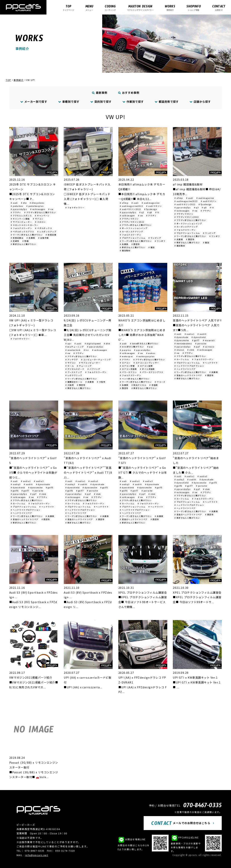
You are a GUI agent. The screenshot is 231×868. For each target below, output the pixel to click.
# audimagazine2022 (131, 206)
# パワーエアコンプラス (152, 372)
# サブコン (38, 219)
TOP (8, 80)
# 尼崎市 (15, 241)
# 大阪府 (70, 385)
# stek (191, 350)
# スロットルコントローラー (25, 225)
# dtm (107, 343)
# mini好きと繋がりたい (132, 347)
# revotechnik (73, 350)
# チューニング (84, 366)
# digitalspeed (93, 343)
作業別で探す (133, 101)
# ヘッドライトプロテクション (189, 366)
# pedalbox (17, 206)
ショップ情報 (194, 8)
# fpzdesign (151, 209)
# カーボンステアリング (131, 232)
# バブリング (94, 369)
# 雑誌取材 (125, 250)
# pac (150, 347)
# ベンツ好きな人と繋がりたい (135, 379)
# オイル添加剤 (147, 369)
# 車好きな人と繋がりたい (24, 244)
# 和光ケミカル (139, 385)
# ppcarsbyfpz (19, 209)
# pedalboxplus (35, 206)
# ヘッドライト (211, 363)
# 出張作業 (44, 238)
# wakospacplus (146, 356)
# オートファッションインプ (134, 228)
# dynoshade (181, 337)
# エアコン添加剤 (128, 369)
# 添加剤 (154, 385)
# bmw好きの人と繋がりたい (144, 343)
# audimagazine (151, 203)
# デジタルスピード (75, 369)
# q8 (150, 212)
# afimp (124, 203)
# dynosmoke (182, 340)
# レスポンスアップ (47, 232)
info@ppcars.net (37, 855)
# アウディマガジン (129, 219)
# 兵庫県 (31, 238)
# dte (24, 203)
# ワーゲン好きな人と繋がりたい (27, 235)
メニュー (89, 8)
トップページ (68, 8)
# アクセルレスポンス (21, 216)
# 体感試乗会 (17, 238)
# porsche (201, 343)
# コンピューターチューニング (96, 359)
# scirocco (209, 347)
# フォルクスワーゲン (21, 228)
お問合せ (219, 8)
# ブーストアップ (74, 372)
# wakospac (126, 356)
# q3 (142, 212)
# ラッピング (155, 238)
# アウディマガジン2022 (132, 222)
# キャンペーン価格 (20, 219)
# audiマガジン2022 (130, 209)
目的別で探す (101, 101)
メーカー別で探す (34, 101)
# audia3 (39, 481)
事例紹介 (170, 8)
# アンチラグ (72, 359)
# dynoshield (199, 337)
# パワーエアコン (128, 372)
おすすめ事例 (129, 93)
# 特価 (26, 241)
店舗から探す (200, 101)
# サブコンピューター (21, 222)
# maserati (209, 340)
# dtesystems (37, 203)
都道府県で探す (167, 101)
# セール (70, 366)
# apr (68, 343)
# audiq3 (16, 484)
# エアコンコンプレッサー (146, 363)
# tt (157, 212)
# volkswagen (38, 209)
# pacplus (125, 350)
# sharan (179, 350)
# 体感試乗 (51, 235)
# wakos (151, 353)
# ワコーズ (160, 382)
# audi (14, 203)
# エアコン (125, 363)
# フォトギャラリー (75, 208)
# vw (51, 209)
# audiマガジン (154, 206)
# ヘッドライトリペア (185, 369)
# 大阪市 (101, 382)
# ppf (197, 347)
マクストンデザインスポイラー (140, 8)
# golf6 (15, 491)
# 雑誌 (152, 247)
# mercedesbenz (183, 343)
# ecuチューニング (75, 347)
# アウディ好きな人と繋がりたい (40, 212)
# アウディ (16, 212)
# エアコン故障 (145, 366)
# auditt (202, 334)
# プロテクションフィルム (133, 238)
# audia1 (190, 334)
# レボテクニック (74, 375)
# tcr (86, 350)
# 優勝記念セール (74, 382)
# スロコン (40, 222)
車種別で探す (69, 101)
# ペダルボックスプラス (22, 232)
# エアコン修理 (127, 366)
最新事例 (100, 93)
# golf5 (50, 487)
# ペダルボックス (44, 228)
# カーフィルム (182, 359)
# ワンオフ (160, 241)
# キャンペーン (42, 216)
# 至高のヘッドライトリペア (188, 375)
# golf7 (196, 340)
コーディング (110, 8)
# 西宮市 (136, 244)
